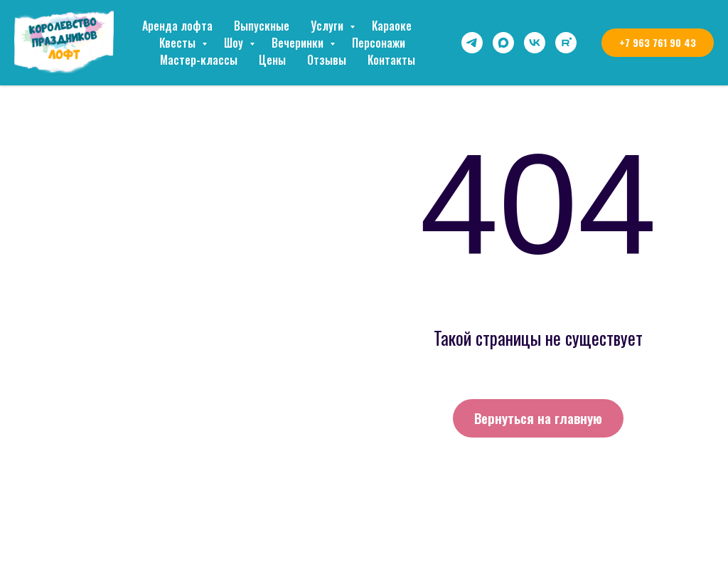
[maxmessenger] (503, 43)
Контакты (391, 60)
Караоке (392, 26)
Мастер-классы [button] (199, 60)
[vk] (535, 43)
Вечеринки (299, 43)
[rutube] (566, 43)
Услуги (328, 26)
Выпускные (262, 26)
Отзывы (327, 60)
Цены (272, 60)
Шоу (235, 43)
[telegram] (472, 43)
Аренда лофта (177, 26)
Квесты (179, 43)
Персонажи (379, 43)
